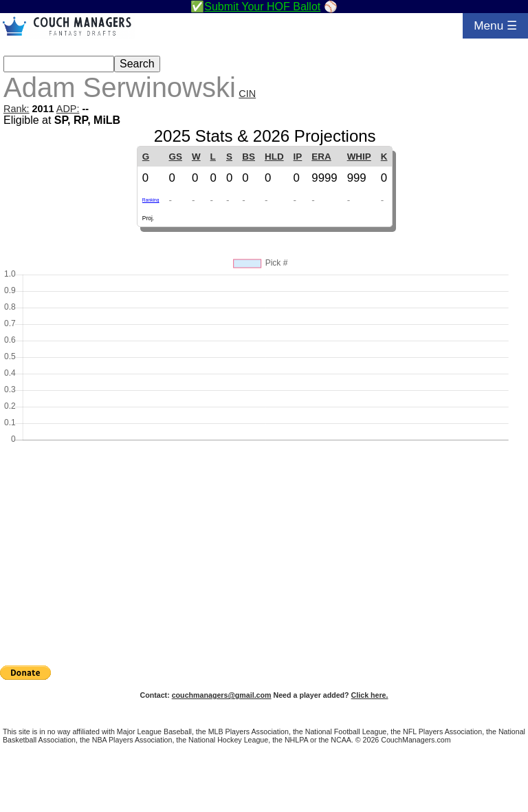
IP (298, 157)
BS (249, 157)
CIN (247, 94)
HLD (274, 157)
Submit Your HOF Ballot (262, 7)
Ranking (151, 200)
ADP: (68, 109)
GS (176, 157)
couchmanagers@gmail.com (222, 695)
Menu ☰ (495, 25)
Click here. (370, 695)
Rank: (16, 109)
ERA (321, 157)
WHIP (359, 157)
